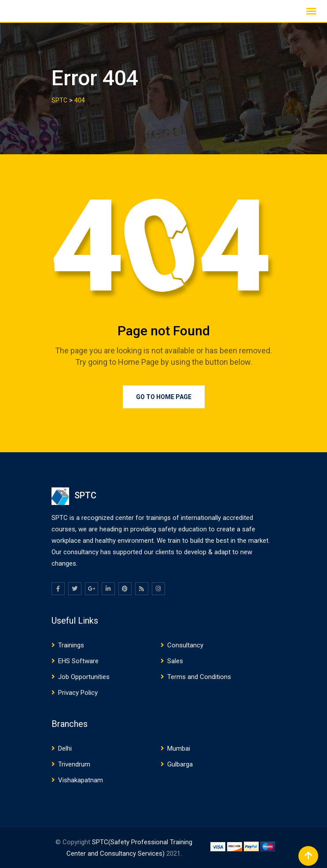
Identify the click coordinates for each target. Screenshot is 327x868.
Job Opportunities (84, 677)
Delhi (65, 748)
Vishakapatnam (81, 780)
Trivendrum (74, 764)
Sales (175, 661)
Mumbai (179, 748)
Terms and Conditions (199, 677)
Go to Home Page (164, 397)
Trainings (71, 645)
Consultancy (185, 645)
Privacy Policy (78, 693)
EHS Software (78, 661)
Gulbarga (180, 764)
